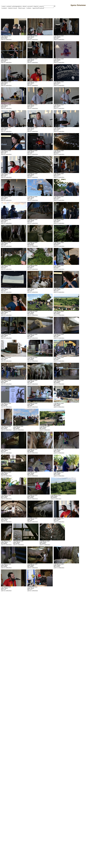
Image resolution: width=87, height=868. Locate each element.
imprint (36, 6)
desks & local (13, 8)
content (8, 6)
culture (29, 8)
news (4, 6)
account (30, 6)
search (41, 6)
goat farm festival (38, 8)
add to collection (6, 40)
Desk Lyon (22, 8)
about (24, 6)
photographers (17, 6)
